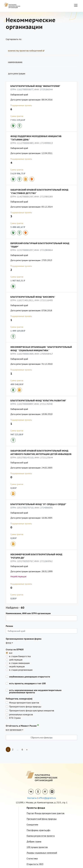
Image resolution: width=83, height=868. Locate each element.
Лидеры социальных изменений (42, 853)
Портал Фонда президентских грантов (46, 813)
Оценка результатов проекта (41, 836)
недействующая (17, 666)
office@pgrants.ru (47, 798)
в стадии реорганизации (21, 670)
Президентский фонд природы (42, 819)
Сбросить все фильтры (42, 737)
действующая (16, 659)
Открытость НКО (35, 864)
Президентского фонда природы (25, 706)
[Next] (27, 749)
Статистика (32, 858)
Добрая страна (34, 841)
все (11, 653)
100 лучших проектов (37, 847)
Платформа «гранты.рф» (39, 830)
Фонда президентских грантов (24, 702)
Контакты (32, 798)
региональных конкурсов (21, 714)
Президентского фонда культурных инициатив (32, 710)
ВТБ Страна (15, 718)
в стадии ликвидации (19, 663)
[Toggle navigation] (76, 5)
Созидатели (32, 824)
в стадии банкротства (20, 656)
